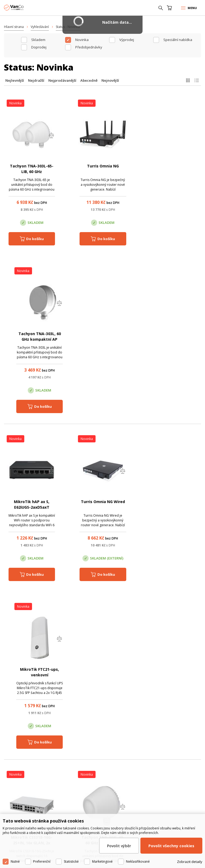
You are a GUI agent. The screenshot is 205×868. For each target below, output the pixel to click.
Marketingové (102, 861)
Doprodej (39, 47)
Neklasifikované (138, 861)
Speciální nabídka (178, 40)
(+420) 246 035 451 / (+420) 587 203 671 (108, 680)
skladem (38, 40)
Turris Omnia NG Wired (102, 334)
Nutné (15, 861)
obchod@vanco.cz (108, 687)
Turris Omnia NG (102, 166)
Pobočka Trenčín (155, 779)
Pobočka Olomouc (92, 779)
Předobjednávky (89, 47)
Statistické (71, 861)
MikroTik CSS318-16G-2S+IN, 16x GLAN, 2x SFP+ (32, 507)
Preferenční (42, 861)
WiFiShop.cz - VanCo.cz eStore (24, 8)
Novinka (82, 40)
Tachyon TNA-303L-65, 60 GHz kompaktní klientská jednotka (102, 507)
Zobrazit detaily (190, 862)
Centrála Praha (25, 779)
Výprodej (127, 40)
